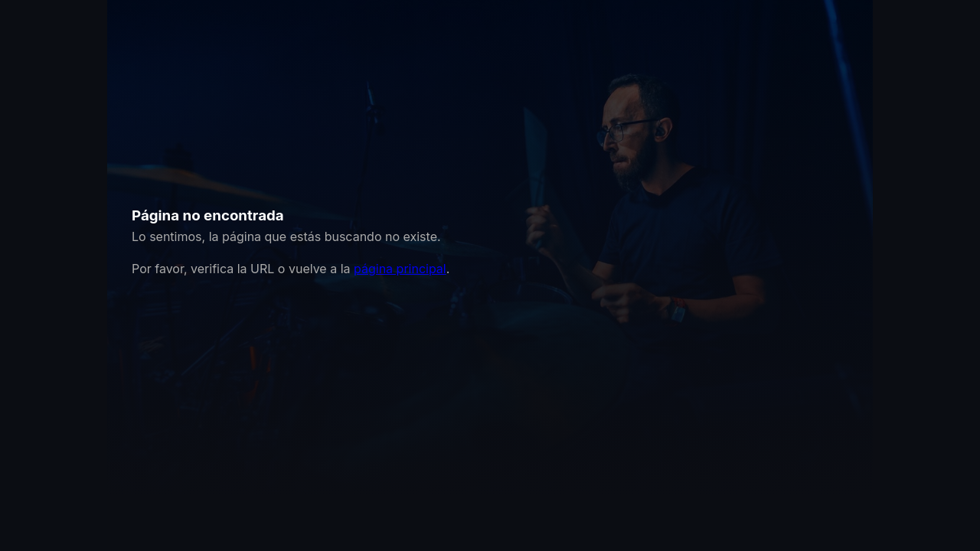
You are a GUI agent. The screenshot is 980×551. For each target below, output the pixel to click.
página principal (400, 269)
